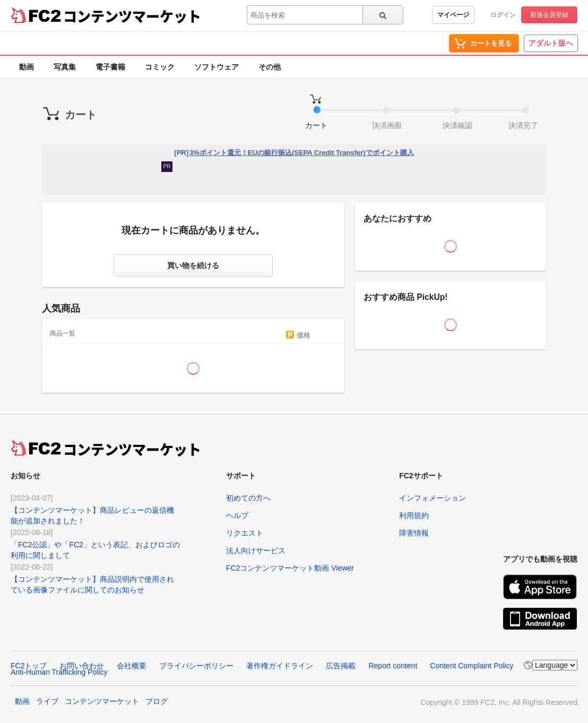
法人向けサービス (256, 550)
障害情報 (414, 533)
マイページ (453, 15)
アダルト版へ (551, 43)
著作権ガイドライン (280, 666)
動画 (27, 67)
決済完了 (523, 125)
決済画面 (387, 125)
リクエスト (245, 533)
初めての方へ (248, 498)
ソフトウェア (217, 67)
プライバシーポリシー (196, 666)
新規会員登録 (549, 15)
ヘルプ (237, 515)
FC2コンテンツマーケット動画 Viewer (290, 568)
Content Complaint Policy (472, 666)
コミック (160, 67)
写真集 (65, 67)
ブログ (157, 701)
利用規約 (414, 515)
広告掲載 (341, 666)
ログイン (503, 15)
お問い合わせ (82, 666)
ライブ (47, 701)
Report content (393, 666)
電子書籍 (110, 67)
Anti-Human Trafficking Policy (59, 672)
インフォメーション (433, 498)
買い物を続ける (193, 265)
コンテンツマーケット (132, 16)
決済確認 (457, 125)
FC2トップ (29, 666)
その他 (270, 67)
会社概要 (132, 666)
